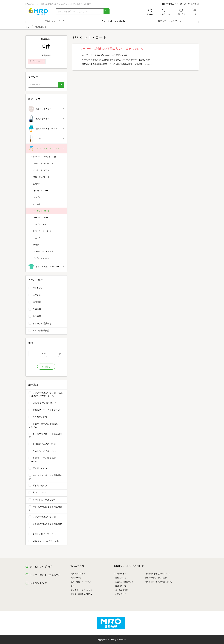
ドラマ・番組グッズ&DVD (46, 267)
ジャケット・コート (41, 211)
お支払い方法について (124, 582)
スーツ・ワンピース (41, 218)
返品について (121, 586)
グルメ (46, 139)
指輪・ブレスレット (41, 177)
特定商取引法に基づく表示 (156, 578)
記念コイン (38, 184)
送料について (121, 578)
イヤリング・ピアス (41, 170)
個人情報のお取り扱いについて (158, 574)
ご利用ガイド (170, 4)
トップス (37, 197)
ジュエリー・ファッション (46, 149)
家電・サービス (46, 119)
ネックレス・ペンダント (43, 164)
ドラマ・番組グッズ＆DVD (112, 21)
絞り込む (46, 367)
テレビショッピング (54, 21)
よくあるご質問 (190, 4)
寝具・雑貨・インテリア (46, 129)
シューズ (37, 238)
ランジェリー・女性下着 (43, 251)
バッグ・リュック (41, 224)
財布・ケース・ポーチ (42, 231)
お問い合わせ (121, 594)
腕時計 (36, 245)
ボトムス (37, 204)
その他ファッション (41, 258)
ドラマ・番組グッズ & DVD (45, 575)
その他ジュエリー (41, 191)
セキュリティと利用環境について (158, 582)
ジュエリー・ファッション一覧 (43, 157)
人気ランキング (38, 583)
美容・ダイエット (46, 109)
